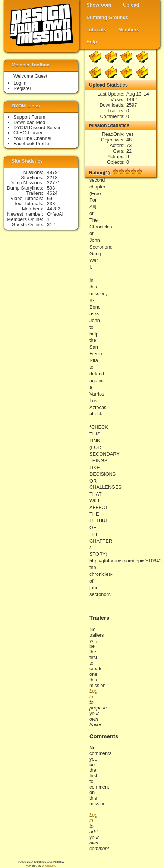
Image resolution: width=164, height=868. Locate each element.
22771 (54, 183)
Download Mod (29, 122)
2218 (52, 177)
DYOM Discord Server (37, 127)
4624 (52, 193)
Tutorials (96, 30)
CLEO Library (28, 133)
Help (92, 42)
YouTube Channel (32, 138)
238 (51, 204)
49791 (54, 172)
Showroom (99, 5)
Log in (20, 83)
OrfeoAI (55, 214)
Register (22, 88)
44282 (54, 209)
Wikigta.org (49, 866)
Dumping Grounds (107, 17)
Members (129, 30)
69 (50, 198)
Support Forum (29, 117)
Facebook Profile (31, 143)
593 (51, 188)
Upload (131, 5)
